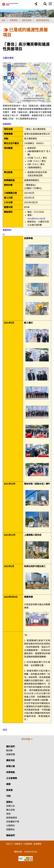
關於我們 (11, 747)
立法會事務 (12, 778)
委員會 (9, 790)
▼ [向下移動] (9, 81)
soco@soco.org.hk (36, 218)
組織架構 (11, 754)
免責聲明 (38, 844)
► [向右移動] (13, 78)
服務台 (9, 802)
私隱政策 (28, 844)
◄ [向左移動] (6, 78)
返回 (5, 730)
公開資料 (11, 826)
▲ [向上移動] (9, 74)
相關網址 (11, 830)
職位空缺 (11, 810)
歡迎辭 (9, 750)
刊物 (8, 796)
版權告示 (19, 844)
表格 (8, 814)
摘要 (8, 784)
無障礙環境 (12, 818)
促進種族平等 (13, 822)
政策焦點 (11, 772)
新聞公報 (11, 766)
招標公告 (11, 806)
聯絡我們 (11, 835)
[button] (36, 4)
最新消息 (11, 760)
